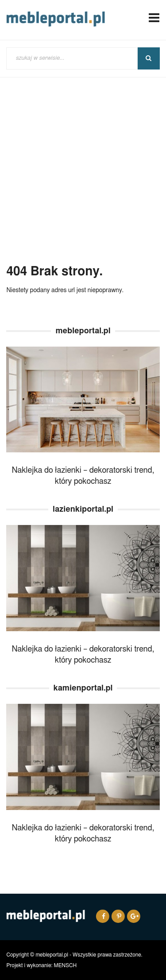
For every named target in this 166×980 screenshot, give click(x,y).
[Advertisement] (83, 174)
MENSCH (66, 965)
